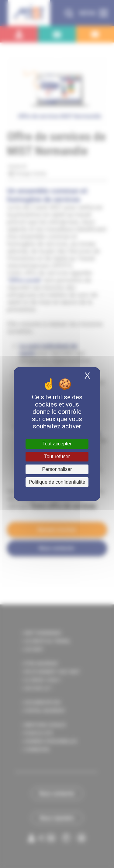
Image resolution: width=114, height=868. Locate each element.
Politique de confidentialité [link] (57, 482)
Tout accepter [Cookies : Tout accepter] (57, 444)
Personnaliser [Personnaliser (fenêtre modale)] (57, 469)
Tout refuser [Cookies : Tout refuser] (57, 456)
